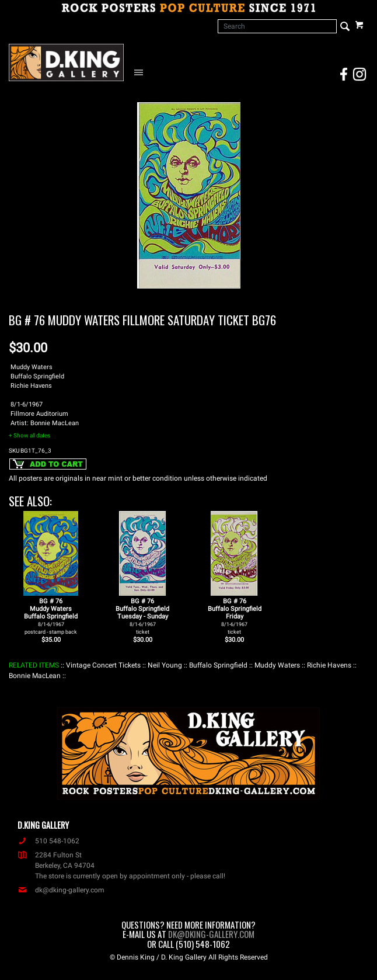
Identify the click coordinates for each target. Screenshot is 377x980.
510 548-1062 (48, 841)
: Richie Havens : (329, 665)
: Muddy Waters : (277, 665)
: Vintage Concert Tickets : (103, 665)
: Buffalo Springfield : (218, 665)
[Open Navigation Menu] (141, 72)
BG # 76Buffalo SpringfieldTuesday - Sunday (142, 616)
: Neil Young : (165, 665)
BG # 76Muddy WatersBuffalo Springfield (51, 616)
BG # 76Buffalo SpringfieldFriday (235, 616)
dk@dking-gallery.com (61, 890)
